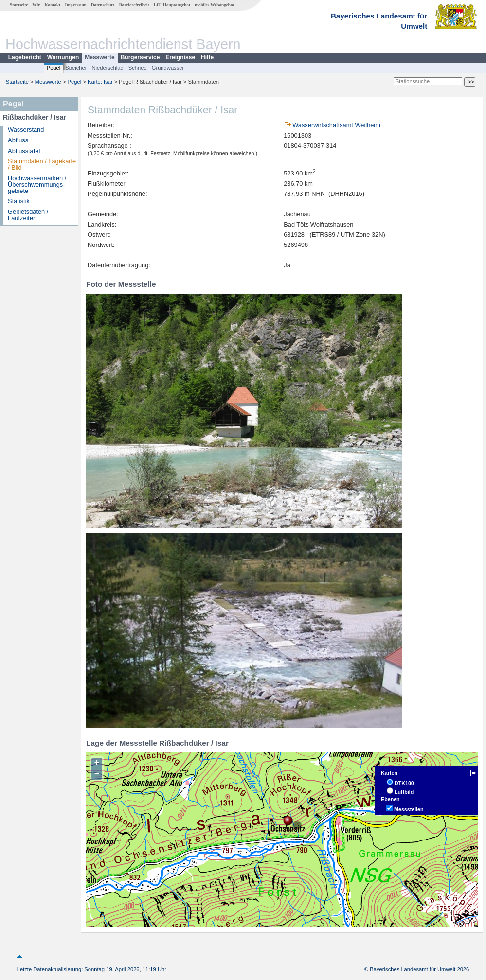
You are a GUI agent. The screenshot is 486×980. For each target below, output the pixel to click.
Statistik (19, 201)
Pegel (54, 68)
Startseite (19, 5)
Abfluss (18, 140)
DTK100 (404, 783)
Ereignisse (180, 57)
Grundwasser (168, 68)
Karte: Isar (100, 82)
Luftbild (404, 792)
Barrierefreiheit (134, 5)
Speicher (76, 68)
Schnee (138, 68)
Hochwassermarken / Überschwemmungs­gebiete (37, 184)
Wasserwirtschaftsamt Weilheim (336, 125)
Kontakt (52, 5)
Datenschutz (103, 5)
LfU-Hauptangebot (172, 5)
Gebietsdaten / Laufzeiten (28, 215)
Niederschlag (107, 68)
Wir (36, 5)
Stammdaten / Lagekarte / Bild (42, 164)
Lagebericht (25, 57)
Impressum (75, 5)
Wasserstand (26, 130)
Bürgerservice (140, 57)
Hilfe (207, 57)
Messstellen (409, 809)
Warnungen (63, 57)
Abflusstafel (24, 151)
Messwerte (99, 57)
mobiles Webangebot (214, 5)
